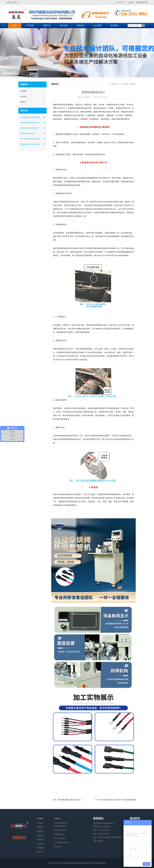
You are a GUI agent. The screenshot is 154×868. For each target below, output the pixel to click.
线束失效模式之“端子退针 (29, 128)
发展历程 (40, 839)
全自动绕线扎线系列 (61, 842)
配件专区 (57, 847)
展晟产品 (47, 26)
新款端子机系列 (60, 830)
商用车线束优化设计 (28, 133)
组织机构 (40, 827)
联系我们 (131, 2)
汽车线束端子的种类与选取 (30, 117)
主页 (120, 84)
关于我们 (40, 819)
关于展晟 (30, 26)
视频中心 (23, 102)
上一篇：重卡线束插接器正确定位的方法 (66, 800)
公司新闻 (23, 91)
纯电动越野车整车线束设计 (30, 144)
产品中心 (57, 819)
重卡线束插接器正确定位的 (30, 139)
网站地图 (40, 848)
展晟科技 (126, 84)
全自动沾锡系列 (60, 838)
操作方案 (64, 26)
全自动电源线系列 (61, 823)
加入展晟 (97, 26)
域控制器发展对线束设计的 (30, 123)
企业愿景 (40, 844)
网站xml (40, 852)
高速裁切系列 (59, 834)
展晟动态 (81, 26)
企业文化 (40, 835)
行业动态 (23, 97)
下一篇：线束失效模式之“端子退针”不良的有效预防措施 (115, 800)
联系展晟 (114, 26)
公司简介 (40, 823)
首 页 (15, 26)
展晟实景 (40, 831)
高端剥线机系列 (60, 826)
